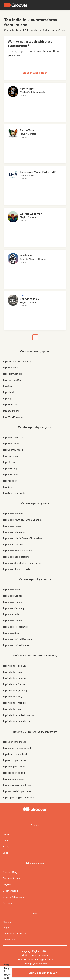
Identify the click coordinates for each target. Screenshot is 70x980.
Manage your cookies (35, 964)
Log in (6, 928)
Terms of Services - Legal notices (35, 959)
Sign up (7, 922)
